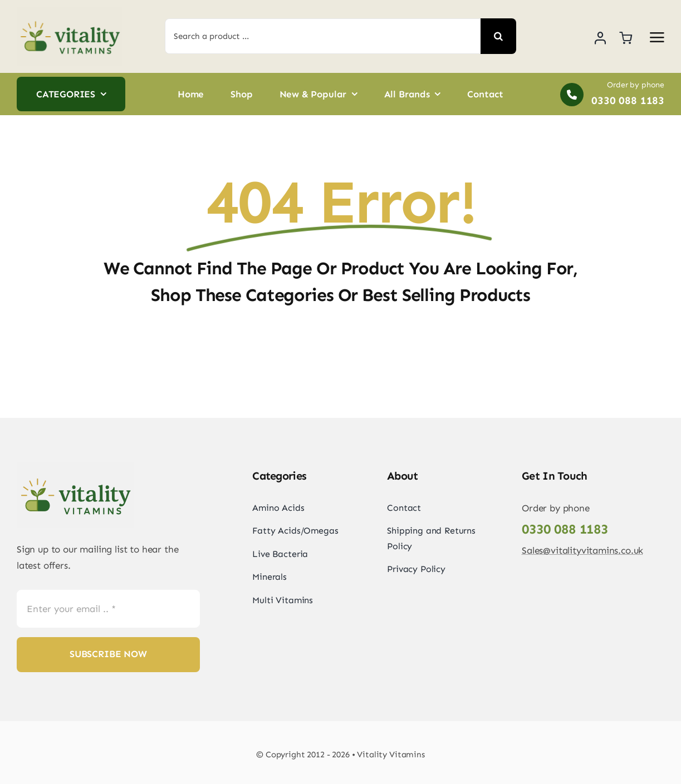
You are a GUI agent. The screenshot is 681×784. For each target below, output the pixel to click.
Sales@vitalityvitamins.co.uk (582, 550)
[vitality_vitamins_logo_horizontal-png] (70, 11)
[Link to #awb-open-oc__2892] (657, 37)
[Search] (498, 36)
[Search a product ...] (323, 36)
